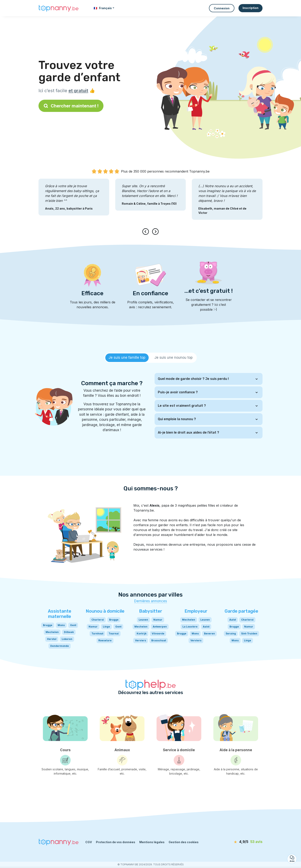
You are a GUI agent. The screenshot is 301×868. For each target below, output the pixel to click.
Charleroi (98, 620)
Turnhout (97, 634)
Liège (106, 627)
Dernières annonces (151, 601)
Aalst (206, 627)
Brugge (48, 625)
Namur (93, 627)
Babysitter (151, 611)
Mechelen (52, 632)
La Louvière (190, 627)
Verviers (141, 640)
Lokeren (67, 639)
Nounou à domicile (105, 611)
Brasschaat (159, 640)
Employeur (196, 611)
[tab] (127, 358)
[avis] (239, 842)
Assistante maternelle (60, 614)
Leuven (143, 620)
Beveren (209, 634)
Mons (61, 625)
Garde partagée (241, 611)
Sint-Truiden (249, 634)
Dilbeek (69, 632)
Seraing (231, 634)
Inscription (250, 8)
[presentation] (146, 232)
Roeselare (105, 640)
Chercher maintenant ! (71, 106)
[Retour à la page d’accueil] (59, 8)
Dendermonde (60, 646)
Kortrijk (142, 634)
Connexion (222, 8)
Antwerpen (160, 627)
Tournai (114, 634)
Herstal (52, 639)
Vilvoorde (158, 634)
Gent (73, 625)
